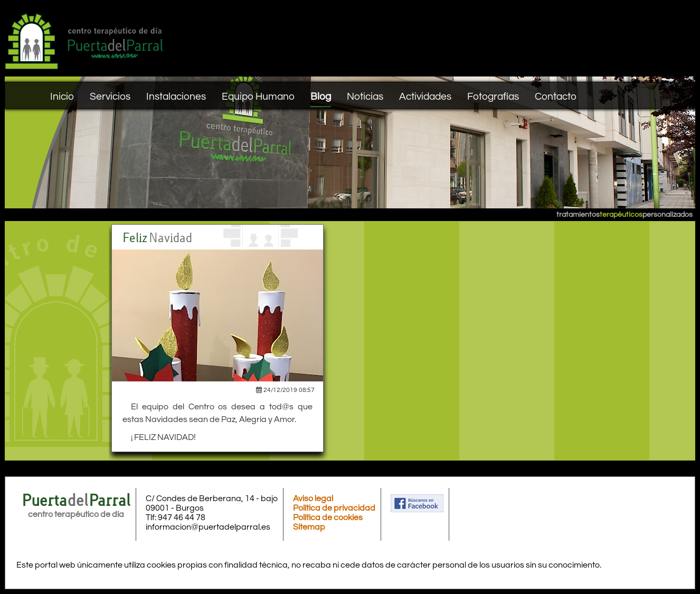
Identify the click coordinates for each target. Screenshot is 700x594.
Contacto (556, 97)
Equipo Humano (258, 97)
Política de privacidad (334, 508)
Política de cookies (328, 518)
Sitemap (309, 527)
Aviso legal (313, 499)
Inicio (62, 97)
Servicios (110, 97)
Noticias (365, 97)
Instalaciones (176, 97)
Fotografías (493, 97)
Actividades (425, 97)
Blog (321, 97)
